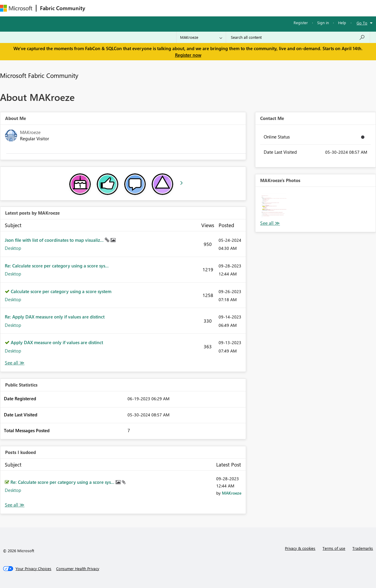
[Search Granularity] (201, 37)
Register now (188, 55)
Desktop (13, 248)
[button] (274, 206)
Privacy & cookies (300, 548)
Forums (99, 8)
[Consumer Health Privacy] (78, 569)
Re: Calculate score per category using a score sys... (57, 266)
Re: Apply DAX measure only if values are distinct (55, 317)
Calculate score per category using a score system (61, 291)
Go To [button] (362, 23)
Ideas (149, 8)
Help (342, 23)
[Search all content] (298, 37)
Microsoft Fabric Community (39, 75)
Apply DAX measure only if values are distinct (57, 342)
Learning (226, 8)
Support (251, 8)
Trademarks (363, 548)
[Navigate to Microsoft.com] (16, 8)
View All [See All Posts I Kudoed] (15, 505)
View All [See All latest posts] (15, 363)
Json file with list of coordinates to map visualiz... (55, 240)
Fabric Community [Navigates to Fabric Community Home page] (63, 8)
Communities (176, 8)
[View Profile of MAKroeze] (232, 493)
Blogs (203, 8)
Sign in (323, 23)
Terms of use (334, 548)
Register (301, 23)
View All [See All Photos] (270, 223)
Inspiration (125, 8)
